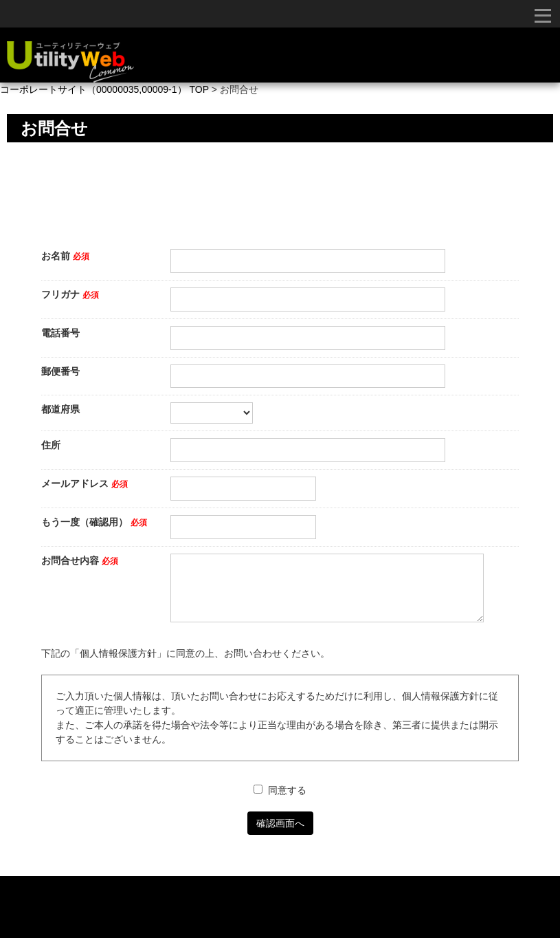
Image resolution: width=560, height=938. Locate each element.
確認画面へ (280, 823)
